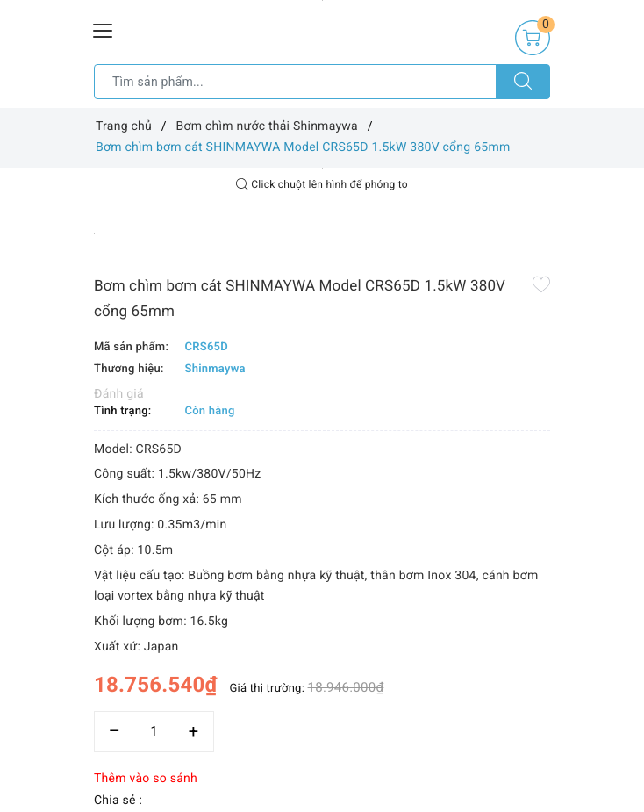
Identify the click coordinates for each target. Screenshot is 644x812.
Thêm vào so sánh (146, 779)
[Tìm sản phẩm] (295, 82)
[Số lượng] (154, 732)
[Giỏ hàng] (533, 38)
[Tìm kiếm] (523, 82)
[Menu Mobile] (104, 29)
